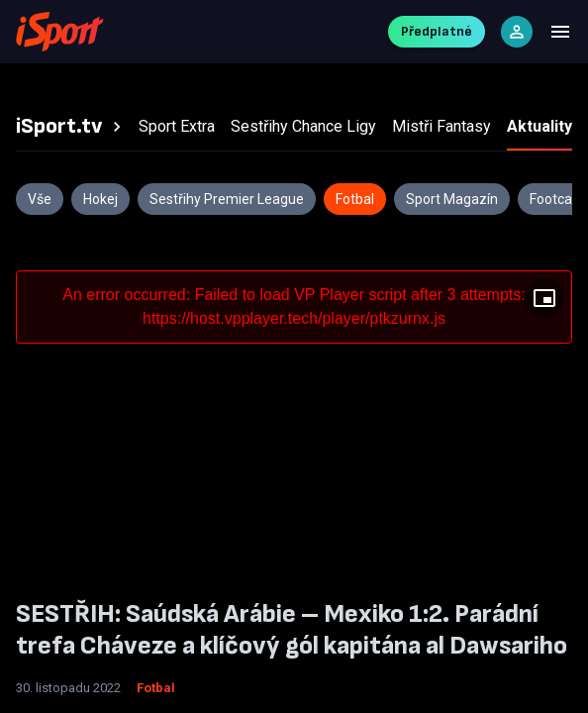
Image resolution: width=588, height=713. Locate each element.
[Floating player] (544, 298)
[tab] (71, 127)
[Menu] (560, 32)
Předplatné (437, 31)
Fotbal (156, 688)
